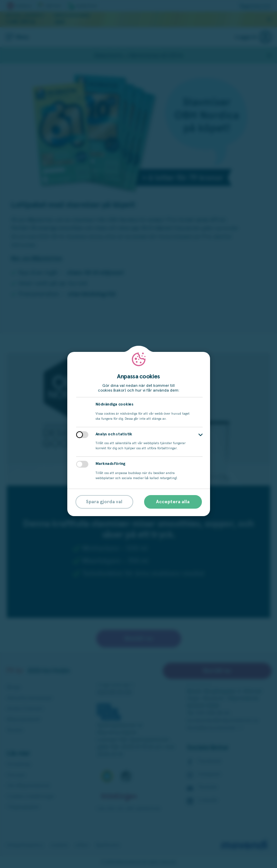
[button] (201, 435)
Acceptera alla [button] (173, 502)
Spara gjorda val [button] (104, 502)
